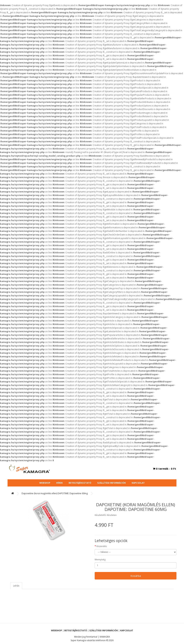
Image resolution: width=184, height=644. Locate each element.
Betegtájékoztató (80, 483)
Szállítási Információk (111, 483)
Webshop (45, 483)
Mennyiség (100, 560)
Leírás (16, 586)
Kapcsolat (138, 483)
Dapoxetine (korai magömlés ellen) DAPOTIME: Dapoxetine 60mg (55, 493)
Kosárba (136, 576)
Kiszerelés (102, 546)
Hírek (59, 483)
